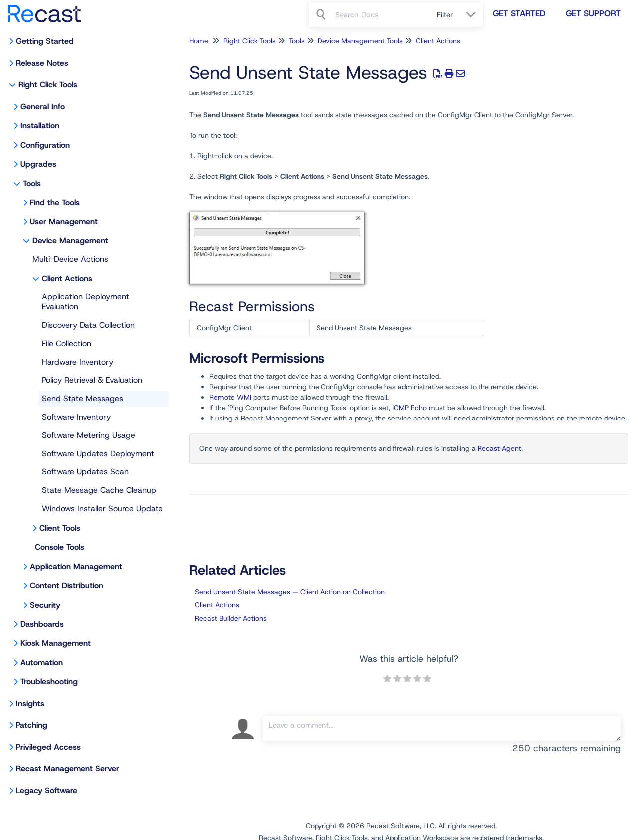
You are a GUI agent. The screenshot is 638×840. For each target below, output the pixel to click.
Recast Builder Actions (231, 618)
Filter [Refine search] (446, 15)
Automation (42, 663)
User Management (64, 222)
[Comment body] (442, 728)
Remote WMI (230, 397)
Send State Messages (82, 398)
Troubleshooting (49, 682)
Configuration (45, 145)
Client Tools (60, 528)
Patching (32, 725)
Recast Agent (499, 448)
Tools (32, 183)
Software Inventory (76, 417)
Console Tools (60, 547)
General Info (43, 106)
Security (45, 605)
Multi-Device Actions (70, 259)
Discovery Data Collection (88, 325)
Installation (40, 125)
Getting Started (45, 41)
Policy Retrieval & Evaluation (92, 380)
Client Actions (67, 279)
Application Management (76, 566)
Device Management (70, 241)
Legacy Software (47, 790)
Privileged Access (48, 747)
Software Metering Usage (88, 435)
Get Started (519, 13)
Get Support (593, 13)
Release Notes (42, 63)
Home (199, 41)
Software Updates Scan (85, 472)
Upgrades (38, 164)
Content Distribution (67, 585)
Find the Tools (55, 202)
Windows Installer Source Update (102, 509)
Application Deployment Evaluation (85, 302)
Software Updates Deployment (98, 454)
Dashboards (42, 624)
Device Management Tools (360, 41)
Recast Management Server (68, 768)
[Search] (322, 15)
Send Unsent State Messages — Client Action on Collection (290, 592)
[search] (381, 15)
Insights (30, 704)
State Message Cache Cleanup (99, 490)
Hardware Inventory (78, 362)
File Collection (67, 343)
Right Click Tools (48, 85)
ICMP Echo (409, 408)
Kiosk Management (56, 643)
